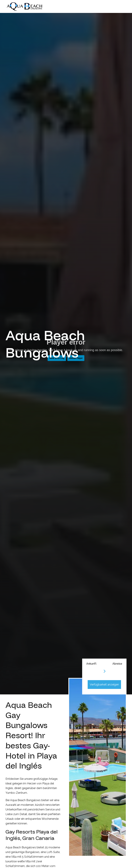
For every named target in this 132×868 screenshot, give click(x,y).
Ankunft (91, 664)
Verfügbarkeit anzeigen (104, 685)
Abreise (117, 664)
